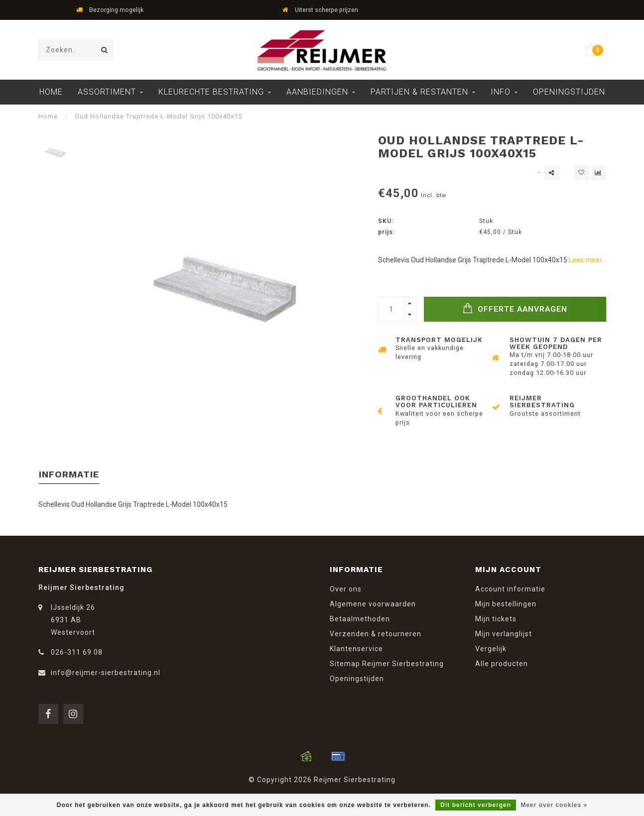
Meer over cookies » (554, 805)
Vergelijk (491, 649)
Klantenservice (356, 649)
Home (51, 92)
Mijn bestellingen (506, 604)
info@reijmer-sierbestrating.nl (106, 673)
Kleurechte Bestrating (211, 92)
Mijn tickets (496, 619)
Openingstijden (569, 92)
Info (501, 92)
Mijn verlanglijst (504, 634)
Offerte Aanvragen (515, 308)
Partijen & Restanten (419, 92)
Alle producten (502, 664)
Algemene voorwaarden (373, 604)
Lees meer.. (587, 260)
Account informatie (510, 589)
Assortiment (107, 92)
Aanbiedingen (317, 92)
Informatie (69, 474)
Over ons (346, 589)
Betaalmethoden (360, 619)
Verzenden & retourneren (376, 634)
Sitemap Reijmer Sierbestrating (387, 664)
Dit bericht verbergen (476, 805)
